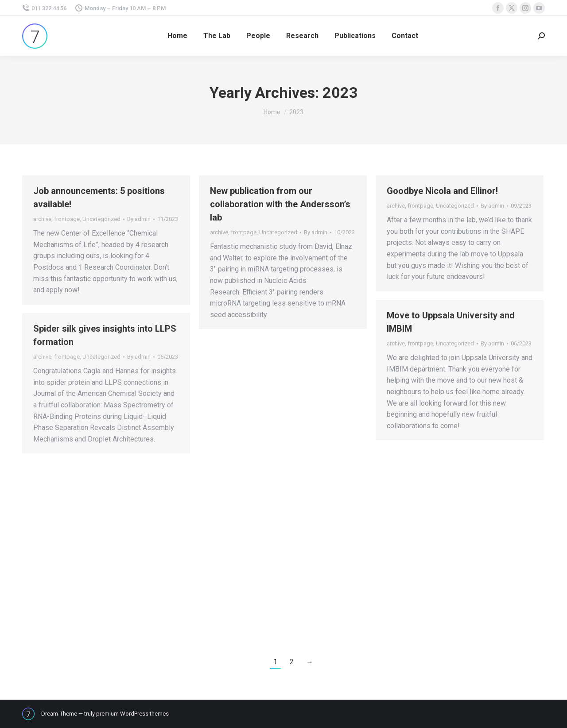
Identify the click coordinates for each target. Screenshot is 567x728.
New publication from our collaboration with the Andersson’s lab (280, 204)
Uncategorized (101, 219)
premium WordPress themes (132, 714)
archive (42, 219)
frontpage (67, 219)
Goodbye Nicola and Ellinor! (442, 191)
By (139, 219)
